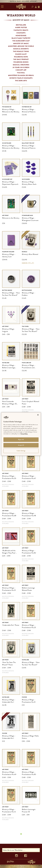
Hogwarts (21, 33)
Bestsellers (21, 25)
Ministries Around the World (21, 46)
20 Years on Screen (21, 67)
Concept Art (21, 70)
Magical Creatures (21, 65)
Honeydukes (21, 36)
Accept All (21, 445)
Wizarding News (21, 57)
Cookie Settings (21, 451)
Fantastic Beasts (21, 30)
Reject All (21, 440)
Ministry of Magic (21, 43)
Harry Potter (21, 27)
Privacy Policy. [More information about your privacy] (24, 434)
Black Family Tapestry (21, 38)
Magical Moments (21, 49)
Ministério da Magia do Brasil (21, 75)
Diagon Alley (21, 54)
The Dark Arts (21, 81)
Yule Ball (21, 73)
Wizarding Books (21, 62)
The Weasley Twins (21, 51)
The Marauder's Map (21, 41)
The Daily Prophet (21, 59)
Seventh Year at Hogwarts (21, 78)
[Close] (38, 415)
